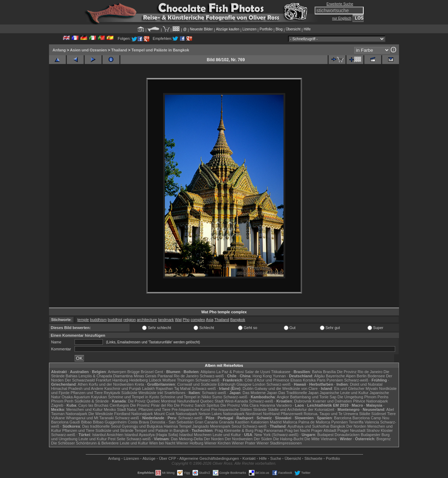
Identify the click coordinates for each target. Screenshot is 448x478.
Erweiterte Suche (340, 4)
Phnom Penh (62, 401)
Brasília (330, 372)
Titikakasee (281, 372)
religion (129, 320)
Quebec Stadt (212, 401)
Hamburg (120, 380)
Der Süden (263, 439)
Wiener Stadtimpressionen (279, 443)
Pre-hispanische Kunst (191, 409)
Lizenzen (250, 29)
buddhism (98, 320)
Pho (186, 320)
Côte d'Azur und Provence (267, 380)
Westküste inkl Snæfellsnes (162, 393)
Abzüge (149, 458)
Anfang (59, 50)
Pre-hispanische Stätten (232, 409)
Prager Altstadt (324, 430)
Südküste (129, 393)
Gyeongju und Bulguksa (142, 426)
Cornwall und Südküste (197, 384)
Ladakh (148, 388)
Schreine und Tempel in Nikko (186, 397)
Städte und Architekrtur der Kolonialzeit (301, 409)
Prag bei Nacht (297, 430)
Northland (271, 414)
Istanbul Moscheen (195, 435)
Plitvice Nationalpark (371, 401)
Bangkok (238, 320)
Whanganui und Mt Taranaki (90, 418)
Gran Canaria (206, 422)
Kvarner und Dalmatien (332, 401)
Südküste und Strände (115, 430)
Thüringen (185, 380)
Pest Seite (117, 439)
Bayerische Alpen (341, 376)
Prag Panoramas (269, 430)
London (259, 384)
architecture (147, 320)
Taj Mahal (182, 388)
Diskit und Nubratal (366, 384)
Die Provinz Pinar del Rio (152, 405)
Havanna (267, 405)
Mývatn (372, 388)
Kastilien (242, 422)
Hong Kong (262, 376)
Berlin (362, 376)
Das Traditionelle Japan (298, 393)
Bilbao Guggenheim (110, 422)
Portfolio (266, 29)
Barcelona (343, 418)
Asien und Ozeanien (88, 50)
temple (83, 320)
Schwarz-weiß (212, 376)
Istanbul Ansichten (108, 435)
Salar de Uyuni (257, 372)
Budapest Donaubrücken (338, 435)
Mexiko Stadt (115, 409)
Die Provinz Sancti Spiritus (197, 405)
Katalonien (260, 422)
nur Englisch (342, 18)
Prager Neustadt (351, 430)
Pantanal (165, 376)
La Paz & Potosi (230, 372)
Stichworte (313, 458)
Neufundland (188, 401)
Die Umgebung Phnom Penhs (363, 397)
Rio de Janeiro (186, 376)
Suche (276, 458)
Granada (226, 422)
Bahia (317, 372)
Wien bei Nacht (162, 443)
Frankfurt (104, 380)
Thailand (119, 50)
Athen (83, 384)
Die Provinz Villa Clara (240, 405)
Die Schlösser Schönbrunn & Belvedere (85, 443)
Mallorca (290, 422)
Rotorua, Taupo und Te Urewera (331, 414)
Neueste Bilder (201, 29)
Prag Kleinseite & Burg (234, 430)
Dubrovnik (303, 401)
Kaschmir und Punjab (123, 388)
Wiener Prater (244, 443)
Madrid (276, 422)
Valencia (372, 422)
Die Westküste (101, 414)
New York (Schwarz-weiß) (276, 435)
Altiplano (208, 372)
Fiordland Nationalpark (134, 414)
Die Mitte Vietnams (321, 439)
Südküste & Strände (92, 401)
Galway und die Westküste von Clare (286, 388)
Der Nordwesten (239, 439)
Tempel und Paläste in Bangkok (160, 50)
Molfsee (169, 380)
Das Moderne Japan (260, 393)
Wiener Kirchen (218, 443)
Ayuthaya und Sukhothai (309, 426)
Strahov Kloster (380, 430)
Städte (365, 414)
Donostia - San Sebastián (172, 422)
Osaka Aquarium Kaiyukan (84, 397)
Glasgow (244, 384)
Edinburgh (226, 384)
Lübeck (155, 380)
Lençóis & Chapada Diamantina (106, 376)
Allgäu (319, 376)
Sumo (217, 397)
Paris (321, 380)
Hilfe (307, 29)
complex (198, 320)
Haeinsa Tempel (178, 426)
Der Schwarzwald (80, 380)
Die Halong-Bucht (288, 439)
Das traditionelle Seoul (101, 426)
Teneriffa (356, 422)
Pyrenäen (335, 380)
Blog (279, 29)
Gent (159, 372)
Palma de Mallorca (314, 422)
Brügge (134, 372)
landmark (166, 320)
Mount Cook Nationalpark (176, 414)
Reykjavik (112, 393)
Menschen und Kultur (84, 409)
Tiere (391, 414)
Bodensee (376, 376)
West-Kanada (236, 401)
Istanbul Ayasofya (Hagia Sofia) (151, 435)
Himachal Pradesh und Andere (77, 388)
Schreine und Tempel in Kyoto (134, 397)
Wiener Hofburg (190, 443)
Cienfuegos (119, 405)
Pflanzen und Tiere (87, 393)
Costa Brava (138, 422)
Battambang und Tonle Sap (313, 397)
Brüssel (147, 372)
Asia (209, 320)
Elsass (296, 380)
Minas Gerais (145, 376)
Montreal (169, 401)
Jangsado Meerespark (211, 426)
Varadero (284, 405)
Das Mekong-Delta (187, 439)
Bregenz (384, 439)
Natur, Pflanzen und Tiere (149, 409)
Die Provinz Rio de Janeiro (359, 372)
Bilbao (87, 422)
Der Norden (356, 426)
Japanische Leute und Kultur (344, 393)
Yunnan (279, 376)
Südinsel (379, 414)
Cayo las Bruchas (93, 405)
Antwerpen (117, 372)
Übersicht (293, 29)
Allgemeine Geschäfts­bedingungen (209, 458)
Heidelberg (138, 380)
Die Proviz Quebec (144, 401)
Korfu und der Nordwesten (111, 384)
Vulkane (58, 418)
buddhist (115, 320)
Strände (260, 409)
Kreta (139, 384)
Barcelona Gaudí (66, 422)
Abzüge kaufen (228, 29)
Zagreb (57, 405)
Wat (178, 320)
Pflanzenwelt (292, 414)
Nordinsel (254, 414)
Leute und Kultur (227, 435)
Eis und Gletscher (349, 388)
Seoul (236, 426)
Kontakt (249, 458)
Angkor (283, 397)
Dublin (248, 388)
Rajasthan (164, 388)
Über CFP (167, 458)
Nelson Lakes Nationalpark (221, 414)
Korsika (309, 380)
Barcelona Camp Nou (371, 418)
